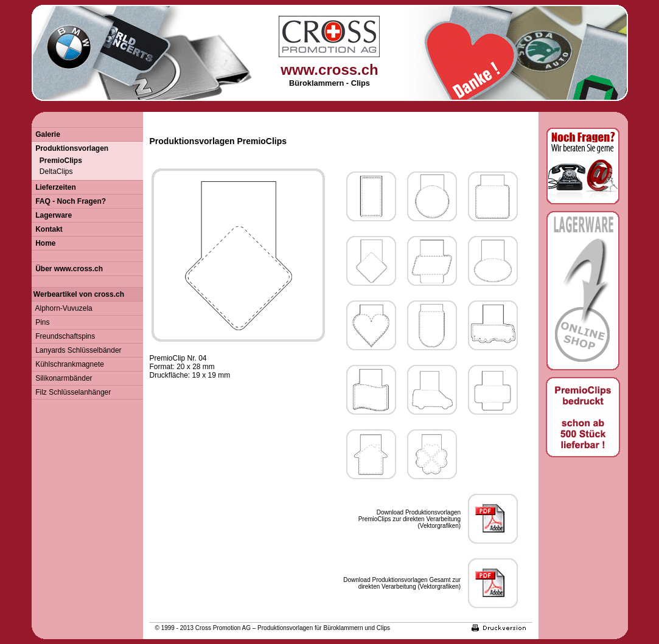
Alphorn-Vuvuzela (62, 308)
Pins (41, 322)
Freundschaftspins (64, 336)
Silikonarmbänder (62, 378)
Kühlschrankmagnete (68, 364)
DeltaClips (52, 171)
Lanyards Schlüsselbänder (77, 350)
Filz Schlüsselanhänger (71, 392)
